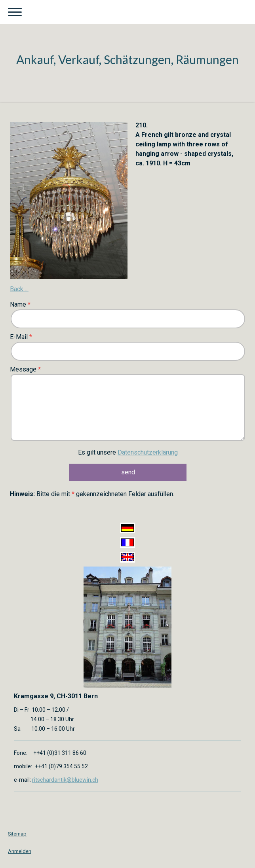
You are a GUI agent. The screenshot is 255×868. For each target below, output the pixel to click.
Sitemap (17, 834)
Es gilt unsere (128, 452)
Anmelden (20, 851)
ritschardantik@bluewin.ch (65, 780)
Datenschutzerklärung (148, 452)
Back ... (19, 289)
